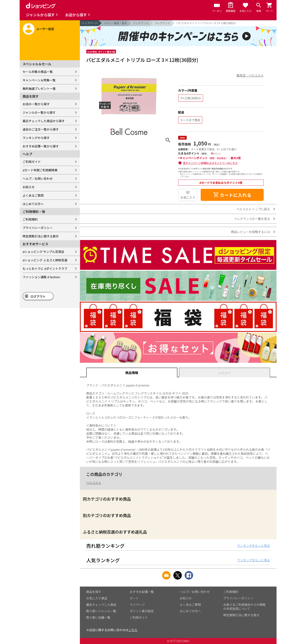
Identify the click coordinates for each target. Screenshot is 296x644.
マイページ (137, 605)
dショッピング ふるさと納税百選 (45, 260)
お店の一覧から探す (36, 104)
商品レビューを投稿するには (250, 232)
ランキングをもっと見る (254, 545)
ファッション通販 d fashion (41, 277)
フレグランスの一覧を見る (252, 219)
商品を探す (94, 592)
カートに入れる (232, 195)
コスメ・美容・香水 (115, 23)
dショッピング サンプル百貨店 (43, 252)
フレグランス (141, 23)
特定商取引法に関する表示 (41, 236)
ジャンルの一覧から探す (39, 112)
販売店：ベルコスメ (250, 75)
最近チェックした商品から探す (44, 121)
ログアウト (38, 296)
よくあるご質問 (33, 195)
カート (134, 598)
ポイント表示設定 (142, 611)
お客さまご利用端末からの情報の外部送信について (244, 607)
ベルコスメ (94, 483)
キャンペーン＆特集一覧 (39, 80)
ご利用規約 (30, 219)
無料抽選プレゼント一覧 (39, 88)
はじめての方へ (33, 204)
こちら (133, 630)
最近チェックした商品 (101, 605)
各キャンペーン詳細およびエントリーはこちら (210, 163)
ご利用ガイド (32, 162)
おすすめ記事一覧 (142, 592)
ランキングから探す (36, 138)
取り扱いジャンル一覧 (101, 611)
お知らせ (29, 187)
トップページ (90, 23)
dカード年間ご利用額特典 (40, 170)
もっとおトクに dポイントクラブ (45, 268)
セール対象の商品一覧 (38, 72)
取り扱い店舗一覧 (98, 617)
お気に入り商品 (97, 598)
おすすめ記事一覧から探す (41, 146)
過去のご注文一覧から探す (41, 129)
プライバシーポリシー (38, 228)
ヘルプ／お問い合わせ (38, 178)
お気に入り (188, 197)
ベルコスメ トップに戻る (253, 209)
